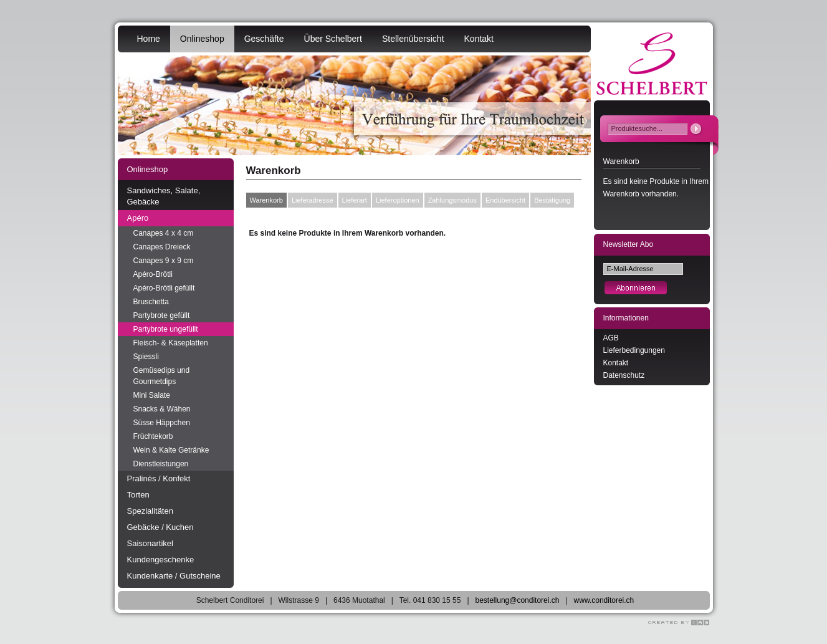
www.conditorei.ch (604, 600)
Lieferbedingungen (634, 350)
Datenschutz (624, 375)
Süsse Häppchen (162, 423)
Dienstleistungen (161, 464)
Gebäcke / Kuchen (160, 527)
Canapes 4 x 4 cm (164, 233)
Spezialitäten (150, 511)
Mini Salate (152, 395)
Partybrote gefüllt (162, 315)
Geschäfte (264, 39)
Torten (138, 495)
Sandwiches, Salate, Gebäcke (164, 196)
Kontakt (479, 39)
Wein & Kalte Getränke (171, 450)
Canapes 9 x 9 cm (164, 261)
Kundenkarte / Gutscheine (174, 576)
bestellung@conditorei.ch (518, 600)
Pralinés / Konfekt (159, 478)
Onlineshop (202, 39)
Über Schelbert (333, 39)
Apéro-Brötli (153, 274)
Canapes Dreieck (162, 247)
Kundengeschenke (161, 560)
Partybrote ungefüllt (166, 329)
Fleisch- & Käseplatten (171, 343)
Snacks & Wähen (162, 409)
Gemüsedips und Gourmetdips (162, 376)
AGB (611, 338)
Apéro (138, 218)
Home (149, 39)
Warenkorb (266, 200)
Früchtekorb (153, 436)
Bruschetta (151, 302)
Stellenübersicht (413, 39)
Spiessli (146, 357)
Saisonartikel (150, 543)
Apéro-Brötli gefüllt (164, 288)
